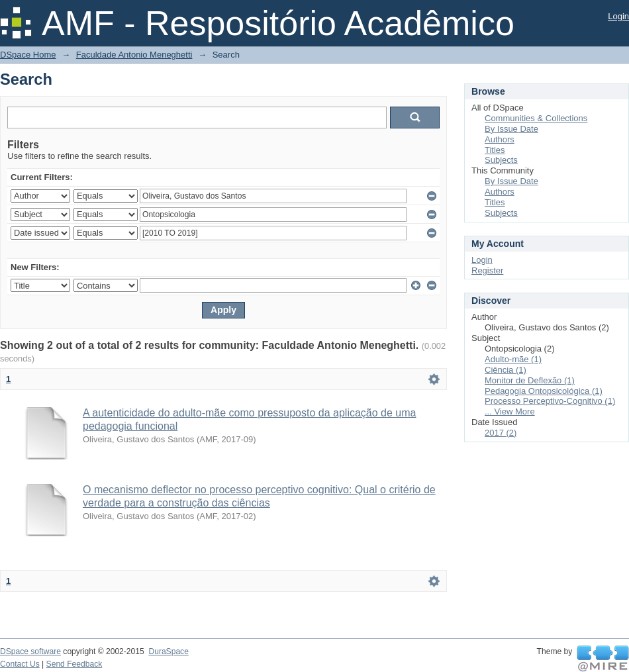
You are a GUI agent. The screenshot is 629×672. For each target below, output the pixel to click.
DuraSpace (168, 651)
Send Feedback (74, 664)
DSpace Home (28, 55)
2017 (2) (501, 433)
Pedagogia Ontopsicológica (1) (544, 391)
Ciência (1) (506, 370)
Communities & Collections (536, 118)
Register (487, 270)
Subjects (501, 160)
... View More (510, 411)
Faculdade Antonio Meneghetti (134, 55)
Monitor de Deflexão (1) (530, 380)
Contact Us (20, 664)
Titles (495, 150)
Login (618, 16)
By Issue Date (511, 129)
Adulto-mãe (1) (513, 359)
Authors (500, 139)
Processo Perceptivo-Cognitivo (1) (550, 401)
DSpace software (30, 651)
